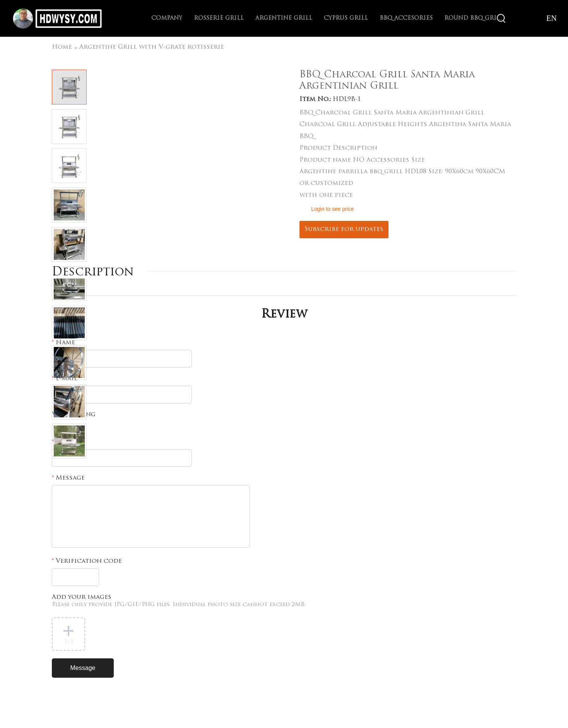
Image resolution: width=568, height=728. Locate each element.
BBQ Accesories (406, 18)
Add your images (179, 601)
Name (63, 343)
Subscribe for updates (344, 229)
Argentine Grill (284, 18)
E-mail (65, 379)
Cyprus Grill (346, 18)
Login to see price (333, 209)
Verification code (87, 561)
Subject (67, 442)
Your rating (74, 415)
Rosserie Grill (219, 18)
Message (68, 478)
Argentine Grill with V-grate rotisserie (152, 47)
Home (62, 47)
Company (167, 18)
